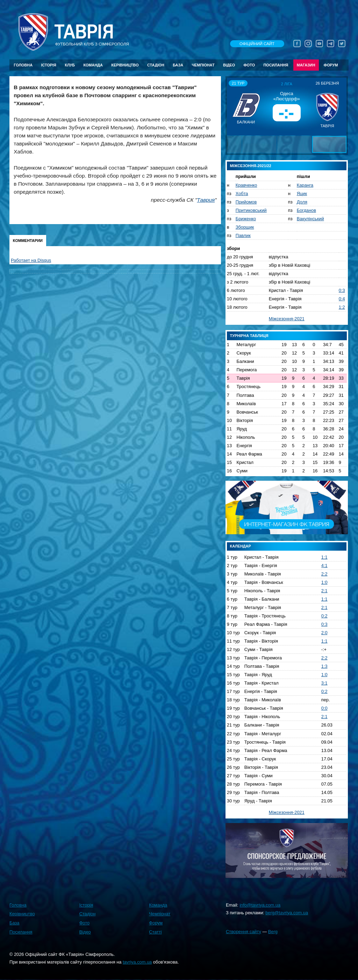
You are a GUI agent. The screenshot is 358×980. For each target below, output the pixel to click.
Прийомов (246, 202)
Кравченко (246, 185)
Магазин (306, 65)
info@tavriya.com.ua (260, 905)
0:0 (324, 708)
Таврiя (84, 32)
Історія (49, 65)
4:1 (324, 566)
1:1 (324, 557)
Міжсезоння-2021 (287, 319)
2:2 (324, 574)
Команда (93, 65)
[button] (233, 106)
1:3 (324, 666)
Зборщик (245, 227)
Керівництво (125, 65)
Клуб (70, 65)
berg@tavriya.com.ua (287, 913)
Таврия (206, 200)
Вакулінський (310, 219)
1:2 (342, 307)
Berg (273, 932)
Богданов (306, 210)
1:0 (324, 582)
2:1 (324, 591)
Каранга (305, 185)
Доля (302, 202)
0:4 (342, 299)
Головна (23, 65)
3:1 (324, 683)
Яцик (302, 194)
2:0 (324, 633)
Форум (331, 65)
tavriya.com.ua (137, 962)
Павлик (243, 235)
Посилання (276, 65)
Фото (249, 65)
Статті (155, 932)
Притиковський (251, 210)
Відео (229, 65)
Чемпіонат (203, 65)
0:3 (342, 290)
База (178, 65)
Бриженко (246, 219)
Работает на (31, 260)
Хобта (242, 194)
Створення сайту (244, 932)
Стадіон (156, 65)
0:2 (324, 616)
